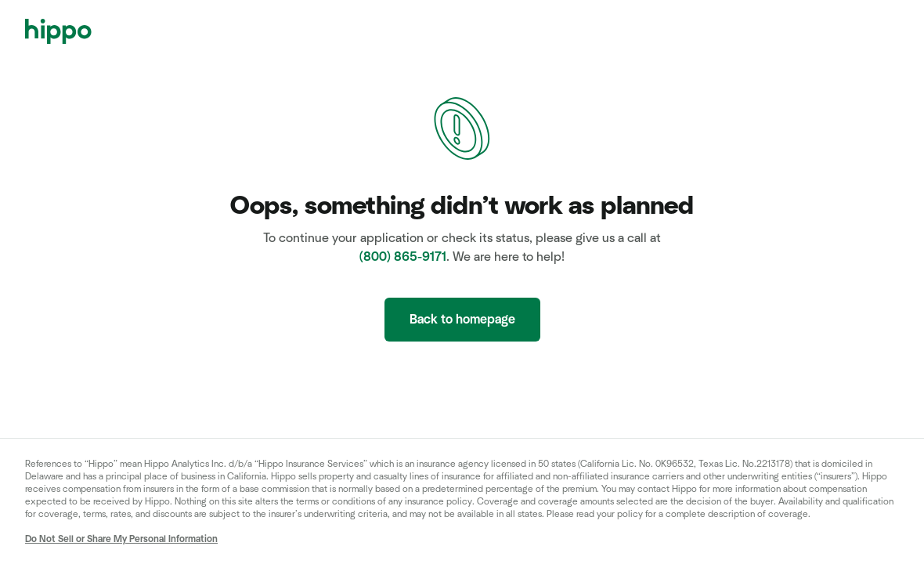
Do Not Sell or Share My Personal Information (121, 539)
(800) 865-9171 (403, 257)
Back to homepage (462, 320)
